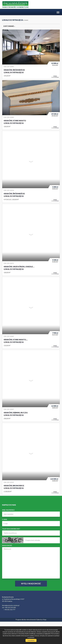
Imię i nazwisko (8, 510)
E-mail (5, 519)
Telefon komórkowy (11, 529)
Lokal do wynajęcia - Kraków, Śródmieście (31, 54)
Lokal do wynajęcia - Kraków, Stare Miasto (31, 105)
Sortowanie (9, 26)
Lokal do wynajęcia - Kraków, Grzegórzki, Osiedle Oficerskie (31, 240)
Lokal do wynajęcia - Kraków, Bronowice (31, 459)
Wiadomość (7, 545)
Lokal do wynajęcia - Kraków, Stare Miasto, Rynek (31, 313)
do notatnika (55, 77)
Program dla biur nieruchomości (26, 620)
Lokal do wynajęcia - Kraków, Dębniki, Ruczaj (31, 386)
